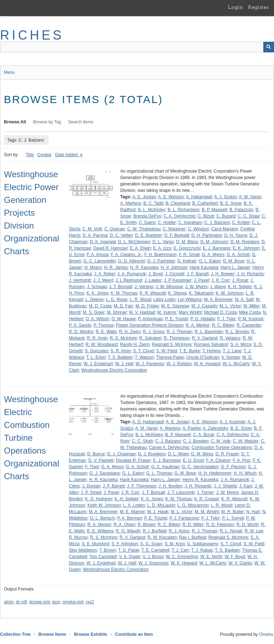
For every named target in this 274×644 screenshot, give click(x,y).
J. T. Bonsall (121, 287)
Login (235, 7)
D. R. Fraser (227, 454)
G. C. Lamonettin (100, 261)
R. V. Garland (205, 338)
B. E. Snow (231, 203)
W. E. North (211, 557)
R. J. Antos (179, 531)
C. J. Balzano (217, 223)
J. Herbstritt (80, 280)
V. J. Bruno (153, 557)
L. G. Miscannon (193, 505)
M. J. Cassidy (204, 306)
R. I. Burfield (154, 531)
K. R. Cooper (206, 499)
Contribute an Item (134, 634)
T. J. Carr (180, 550)
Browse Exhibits (90, 634)
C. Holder (167, 223)
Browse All (15, 122)
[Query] (137, 47)
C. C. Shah (143, 441)
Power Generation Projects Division (150, 325)
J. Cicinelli (174, 274)
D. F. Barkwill (176, 235)
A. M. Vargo (250, 197)
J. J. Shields (225, 486)
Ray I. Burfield (192, 537)
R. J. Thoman (179, 332)
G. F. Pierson (233, 467)
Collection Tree (15, 634)
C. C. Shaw (249, 216)
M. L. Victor (230, 306)
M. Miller (251, 306)
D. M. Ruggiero (245, 242)
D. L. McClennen (134, 242)
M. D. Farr (123, 306)
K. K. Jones (97, 293)
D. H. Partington (206, 235)
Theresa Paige (170, 357)
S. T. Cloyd (143, 351)
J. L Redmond (129, 280)
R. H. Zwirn (130, 332)
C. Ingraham (190, 223)
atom (9, 602)
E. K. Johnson (246, 248)
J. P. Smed (91, 492)
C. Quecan (114, 229)
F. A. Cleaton (218, 460)
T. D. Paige (129, 550)
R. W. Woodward (102, 344)
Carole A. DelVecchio (169, 448)
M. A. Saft (244, 300)
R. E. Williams (100, 531)
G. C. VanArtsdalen (200, 467)
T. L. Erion (96, 357)
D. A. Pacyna (95, 235)
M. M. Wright (207, 512)
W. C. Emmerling (182, 557)
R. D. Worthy (81, 332)
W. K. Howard (207, 364)
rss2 (90, 602)
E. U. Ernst (193, 460)
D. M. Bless (187, 242)
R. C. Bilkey (169, 525)
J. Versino (144, 287)
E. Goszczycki (187, 248)
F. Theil (92, 467)
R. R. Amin (97, 338)
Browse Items (52, 634)
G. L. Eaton (210, 261)
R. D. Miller (193, 525)
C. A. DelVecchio (179, 216)
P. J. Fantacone (184, 518)
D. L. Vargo (163, 242)
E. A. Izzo (162, 248)
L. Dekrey (94, 300)
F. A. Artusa (98, 255)
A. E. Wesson (171, 197)
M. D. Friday (147, 306)
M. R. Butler (232, 512)
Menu (9, 72)
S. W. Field (167, 351)
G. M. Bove (234, 261)
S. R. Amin (121, 351)
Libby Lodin (164, 300)
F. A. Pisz (241, 460)
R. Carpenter (249, 325)
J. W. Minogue (169, 287)
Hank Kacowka (204, 267)
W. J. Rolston (179, 364)
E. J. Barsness (217, 248)
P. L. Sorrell (233, 518)
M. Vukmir (167, 312)
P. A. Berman (129, 518)
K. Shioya (177, 293)
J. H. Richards (250, 274)
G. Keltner (187, 261)
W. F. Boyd (235, 557)
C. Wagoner (174, 229)
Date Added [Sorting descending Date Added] (67, 155)
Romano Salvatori (211, 344)
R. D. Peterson (220, 525)
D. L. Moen (178, 454)
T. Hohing (211, 351)
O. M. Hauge (123, 319)
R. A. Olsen (124, 525)
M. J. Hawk (158, 512)
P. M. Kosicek (251, 319)
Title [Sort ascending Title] (30, 155)
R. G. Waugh (128, 531)
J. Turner (205, 492)
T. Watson (144, 357)
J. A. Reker (105, 274)
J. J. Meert (103, 280)
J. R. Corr (221, 280)
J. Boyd (156, 274)
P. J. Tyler (227, 319)
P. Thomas (103, 325)
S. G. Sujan (151, 544)
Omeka (266, 634)
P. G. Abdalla (202, 319)
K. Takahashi (201, 293)
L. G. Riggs (117, 300)
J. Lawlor (153, 280)
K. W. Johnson (230, 293)
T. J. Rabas (202, 550)
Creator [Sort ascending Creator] (45, 155)
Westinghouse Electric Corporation (114, 370)
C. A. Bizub (204, 435)
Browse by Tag (47, 122)
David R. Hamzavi (111, 248)
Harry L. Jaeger (235, 267)
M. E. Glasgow (175, 306)
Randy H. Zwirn (135, 344)
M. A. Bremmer (218, 300)
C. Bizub (206, 216)
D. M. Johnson (214, 242)
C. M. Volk (92, 229)
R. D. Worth (248, 525)
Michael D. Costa (220, 312)
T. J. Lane (232, 351)
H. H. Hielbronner (215, 473)
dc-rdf (21, 602)
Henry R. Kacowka (200, 480)
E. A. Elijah (140, 248)
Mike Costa (250, 312)
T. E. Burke (190, 351)
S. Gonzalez (97, 351)
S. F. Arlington (125, 544)
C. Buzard (226, 216)
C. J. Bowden (196, 441)
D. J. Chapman (121, 454)
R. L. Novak (231, 531)
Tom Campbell (103, 557)
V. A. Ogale (130, 557)
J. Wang (218, 287)
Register (258, 7)
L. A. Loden (134, 505)
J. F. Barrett (197, 274)
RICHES (32, 35)
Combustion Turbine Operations (222, 448)
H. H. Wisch (245, 473)
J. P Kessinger (177, 280)
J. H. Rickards (198, 486)
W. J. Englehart (98, 364)
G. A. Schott (238, 255)
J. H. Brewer (223, 274)
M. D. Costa (100, 306)
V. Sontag (230, 357)
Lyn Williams (190, 300)
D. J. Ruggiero (152, 454)
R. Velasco (230, 338)
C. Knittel (241, 223)
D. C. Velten (121, 235)
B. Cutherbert (205, 203)
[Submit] (269, 47)
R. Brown (146, 525)
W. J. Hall (124, 364)
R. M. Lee (254, 531)
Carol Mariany (225, 229)
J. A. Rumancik (132, 274)
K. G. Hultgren (98, 499)
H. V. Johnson (174, 267)
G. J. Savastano (104, 473)
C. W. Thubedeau (144, 229)
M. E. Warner (132, 512)
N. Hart (253, 512)
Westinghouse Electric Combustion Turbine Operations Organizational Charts (32, 438)
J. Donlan (91, 486)
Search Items (81, 122)
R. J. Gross (153, 332)
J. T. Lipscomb (181, 492)
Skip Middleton (83, 550)
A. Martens (131, 203)
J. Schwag (97, 287)
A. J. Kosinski (232, 422)
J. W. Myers (196, 287)
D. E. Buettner (148, 235)
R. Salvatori (150, 338)
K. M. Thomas (124, 293)
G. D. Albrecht (131, 261)
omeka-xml (73, 602)
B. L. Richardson (184, 210)
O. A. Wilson (97, 319)
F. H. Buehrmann (160, 255)
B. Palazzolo (241, 210)
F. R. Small (189, 255)
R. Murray (78, 537)
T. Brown (108, 550)
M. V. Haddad (142, 312)
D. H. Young (236, 235)
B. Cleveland (178, 203)
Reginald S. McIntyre (172, 344)
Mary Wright (190, 312)
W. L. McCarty (236, 364)
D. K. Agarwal (103, 242)
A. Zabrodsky (215, 428)
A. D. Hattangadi (148, 422)
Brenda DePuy (147, 216)
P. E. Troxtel (177, 319)
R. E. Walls (106, 332)
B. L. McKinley (151, 210)
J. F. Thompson (142, 486)
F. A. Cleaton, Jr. (126, 255)
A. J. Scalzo (225, 197)
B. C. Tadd (153, 203)
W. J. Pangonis (150, 364)
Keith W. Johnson (104, 505)
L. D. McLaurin (161, 505)
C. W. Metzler (246, 441)
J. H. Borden (170, 486)
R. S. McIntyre (123, 338)
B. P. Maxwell (214, 210)
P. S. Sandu (80, 325)
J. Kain (246, 486)
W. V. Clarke (240, 563)
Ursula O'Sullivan (203, 357)
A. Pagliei (192, 428)
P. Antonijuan (150, 319)
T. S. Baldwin (120, 357)
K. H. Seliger (240, 287)
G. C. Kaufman (165, 467)
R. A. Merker (198, 325)
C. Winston (199, 229)
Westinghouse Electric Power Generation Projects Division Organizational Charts (32, 213)
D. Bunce (96, 454)
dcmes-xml (40, 602)
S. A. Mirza (241, 344)
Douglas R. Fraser (133, 460)
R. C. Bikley (223, 325)
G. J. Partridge (161, 261)
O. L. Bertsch (102, 518)
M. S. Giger (94, 312)
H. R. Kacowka (144, 267)
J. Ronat (240, 280)
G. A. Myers (213, 255)
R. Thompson (177, 338)
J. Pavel (201, 280)
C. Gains (147, 223)
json (56, 602)
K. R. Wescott (153, 293)
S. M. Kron (175, 544)
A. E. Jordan (144, 197)
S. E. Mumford (95, 544)
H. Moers (93, 267)
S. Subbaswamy (203, 544)
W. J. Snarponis (153, 563)
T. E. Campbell (155, 550)
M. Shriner (117, 312)
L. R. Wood (141, 300)
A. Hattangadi (199, 197)
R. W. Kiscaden (162, 537)
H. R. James (116, 267)
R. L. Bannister (209, 332)
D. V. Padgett (101, 460)
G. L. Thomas (159, 473)
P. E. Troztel (156, 518)
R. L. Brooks (237, 332)
